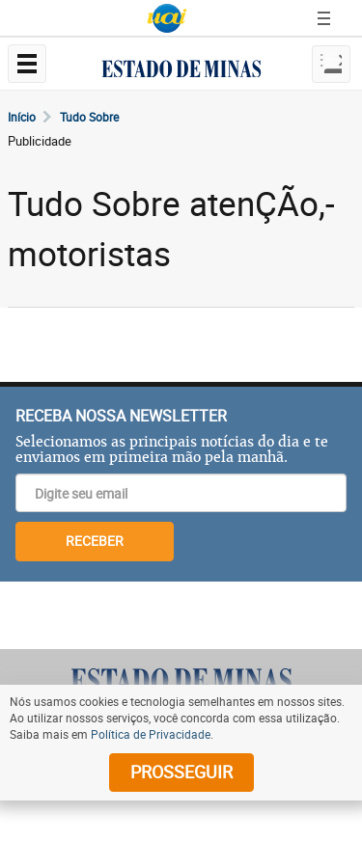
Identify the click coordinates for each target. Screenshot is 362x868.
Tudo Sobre (89, 117)
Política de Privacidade (151, 734)
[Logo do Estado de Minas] (181, 680)
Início (22, 117)
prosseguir (181, 772)
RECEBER (95, 541)
